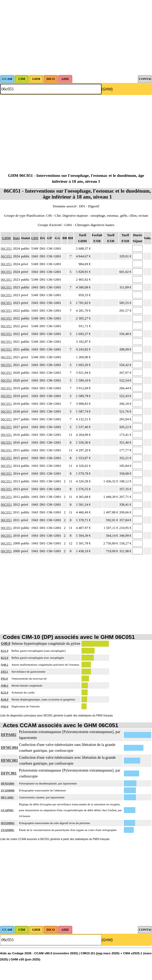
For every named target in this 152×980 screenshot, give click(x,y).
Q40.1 (5, 685)
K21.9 (5, 651)
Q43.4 (5, 706)
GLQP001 (7, 810)
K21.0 (5, 658)
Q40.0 (5, 644)
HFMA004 (8, 783)
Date (16, 238)
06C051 (6, 248)
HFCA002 (7, 797)
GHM (6, 238)
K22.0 (5, 692)
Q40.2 (5, 665)
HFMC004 (9, 748)
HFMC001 (9, 760)
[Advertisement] (71, 37)
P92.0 (4, 678)
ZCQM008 (8, 790)
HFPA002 (9, 735)
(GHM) (107, 89)
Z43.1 (4, 672)
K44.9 (5, 699)
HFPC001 (9, 773)
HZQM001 (8, 823)
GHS (35, 238)
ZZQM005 (8, 830)
